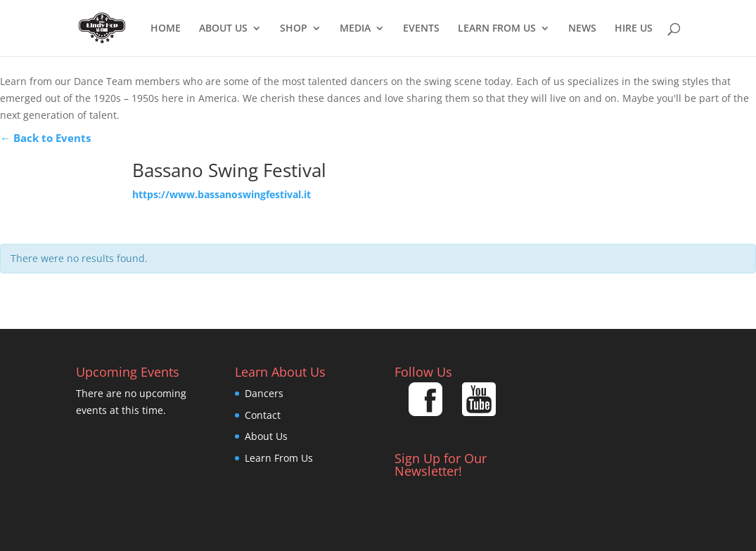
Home (166, 29)
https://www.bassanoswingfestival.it (222, 194)
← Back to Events (45, 138)
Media (355, 29)
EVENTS (421, 29)
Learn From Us (497, 29)
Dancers (264, 393)
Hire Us (634, 29)
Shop (294, 29)
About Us (223, 29)
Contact (263, 415)
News (582, 29)
